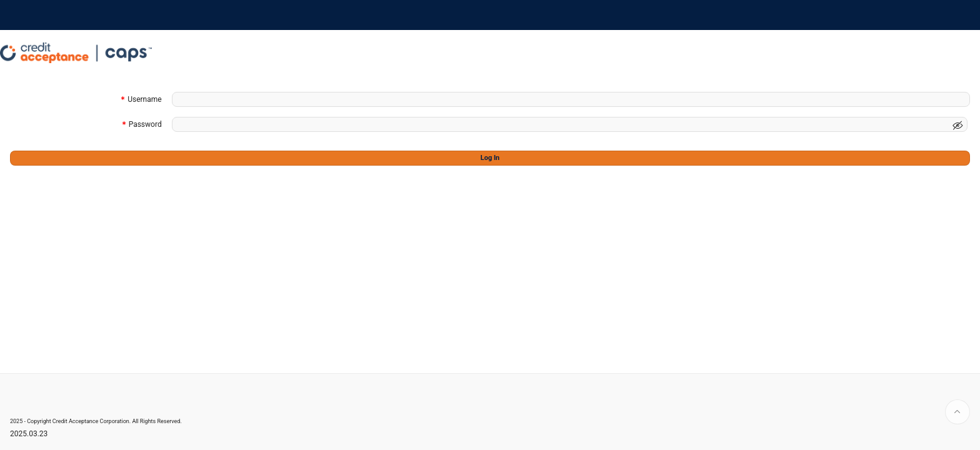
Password (145, 125)
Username (144, 100)
